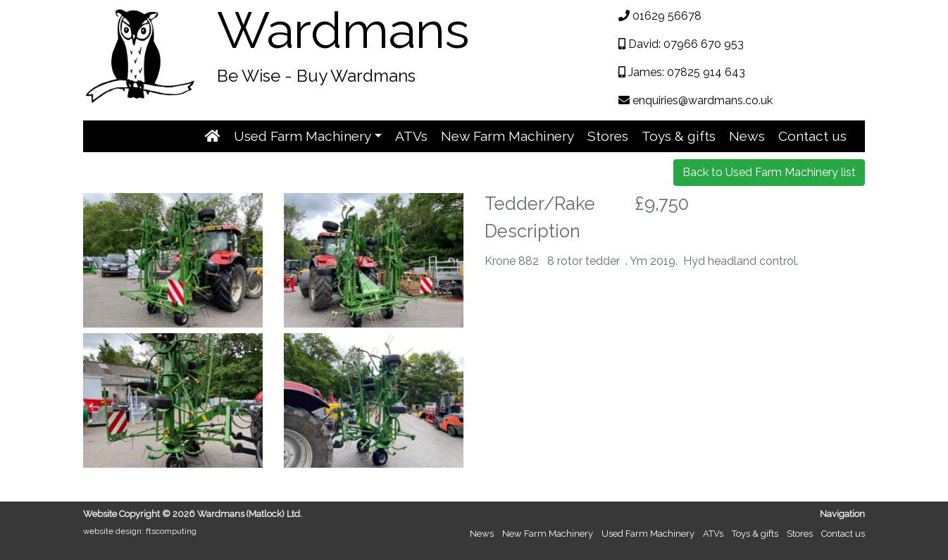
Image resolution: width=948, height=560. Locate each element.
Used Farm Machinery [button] (303, 136)
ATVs (411, 136)
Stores (608, 136)
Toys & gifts (679, 136)
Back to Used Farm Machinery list (769, 172)
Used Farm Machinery (648, 534)
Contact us (812, 136)
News (747, 136)
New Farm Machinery (507, 136)
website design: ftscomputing (140, 531)
